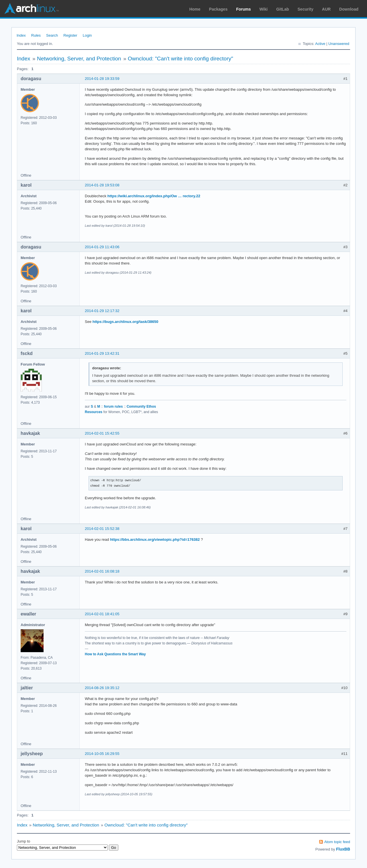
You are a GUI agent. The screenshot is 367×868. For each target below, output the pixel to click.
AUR (326, 9)
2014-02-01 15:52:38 (102, 529)
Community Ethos (141, 407)
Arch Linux (32, 9)
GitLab (282, 9)
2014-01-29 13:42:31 (102, 353)
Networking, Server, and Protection (79, 59)
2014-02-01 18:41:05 (102, 614)
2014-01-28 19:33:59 (102, 79)
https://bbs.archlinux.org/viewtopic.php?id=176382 (155, 539)
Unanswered (339, 44)
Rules (36, 35)
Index (21, 35)
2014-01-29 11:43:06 (102, 247)
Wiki (264, 9)
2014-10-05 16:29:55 (102, 754)
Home (195, 9)
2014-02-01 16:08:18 (102, 571)
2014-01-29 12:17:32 (102, 311)
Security (306, 9)
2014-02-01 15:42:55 (102, 433)
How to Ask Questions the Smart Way (115, 654)
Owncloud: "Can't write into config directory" (180, 59)
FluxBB (343, 849)
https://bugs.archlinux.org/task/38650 (125, 322)
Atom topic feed (337, 842)
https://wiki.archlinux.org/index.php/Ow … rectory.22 (154, 196)
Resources (94, 412)
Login (87, 35)
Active (320, 44)
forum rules (113, 407)
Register (70, 35)
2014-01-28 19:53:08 (102, 185)
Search (52, 35)
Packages (218, 9)
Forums (243, 9)
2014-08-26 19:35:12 (102, 688)
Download (349, 9)
